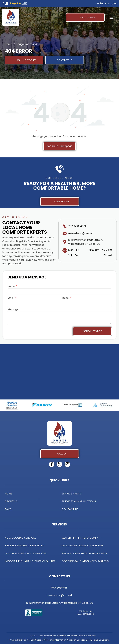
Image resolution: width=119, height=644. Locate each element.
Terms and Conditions (98, 640)
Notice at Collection (77, 640)
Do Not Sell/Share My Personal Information (45, 640)
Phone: (65, 298)
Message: (13, 309)
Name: (11, 286)
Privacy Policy (16, 640)
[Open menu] (111, 17)
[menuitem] (31, 494)
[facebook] (52, 465)
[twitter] (59, 465)
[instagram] (67, 465)
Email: (11, 298)
